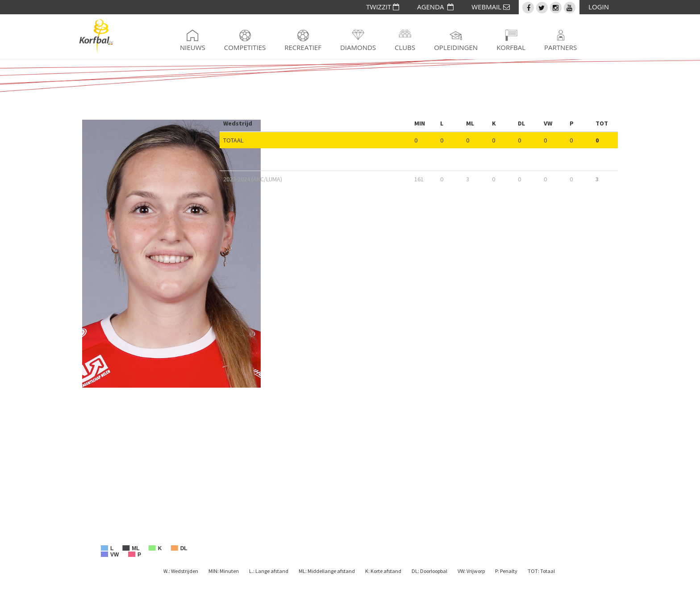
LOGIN (599, 7)
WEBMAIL (491, 7)
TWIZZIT (383, 7)
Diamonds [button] (358, 47)
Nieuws (193, 47)
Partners (560, 47)
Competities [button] (245, 47)
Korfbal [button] (511, 47)
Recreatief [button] (303, 47)
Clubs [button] (405, 47)
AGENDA (435, 7)
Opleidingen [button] (456, 47)
